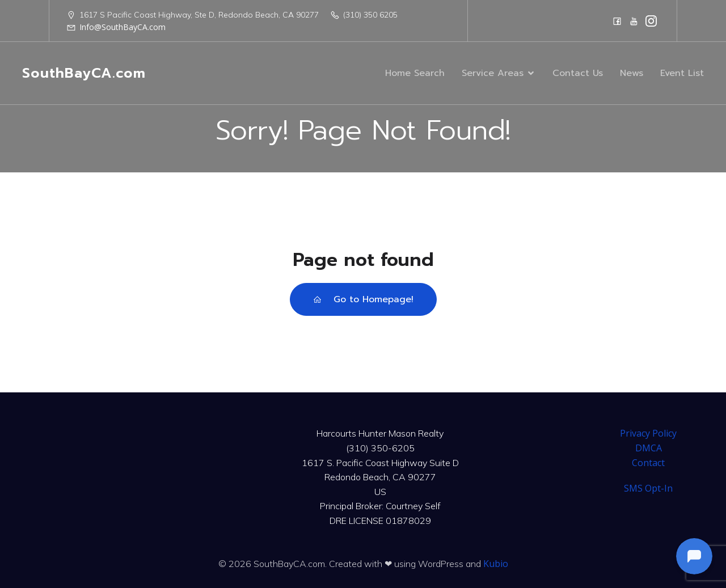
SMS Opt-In (648, 488)
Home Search (415, 73)
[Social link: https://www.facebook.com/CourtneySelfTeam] (617, 21)
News (632, 73)
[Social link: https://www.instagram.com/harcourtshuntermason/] (651, 21)
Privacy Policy (648, 433)
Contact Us (578, 73)
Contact (648, 463)
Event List (682, 73)
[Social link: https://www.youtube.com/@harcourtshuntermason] (634, 21)
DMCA (649, 448)
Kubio (496, 564)
